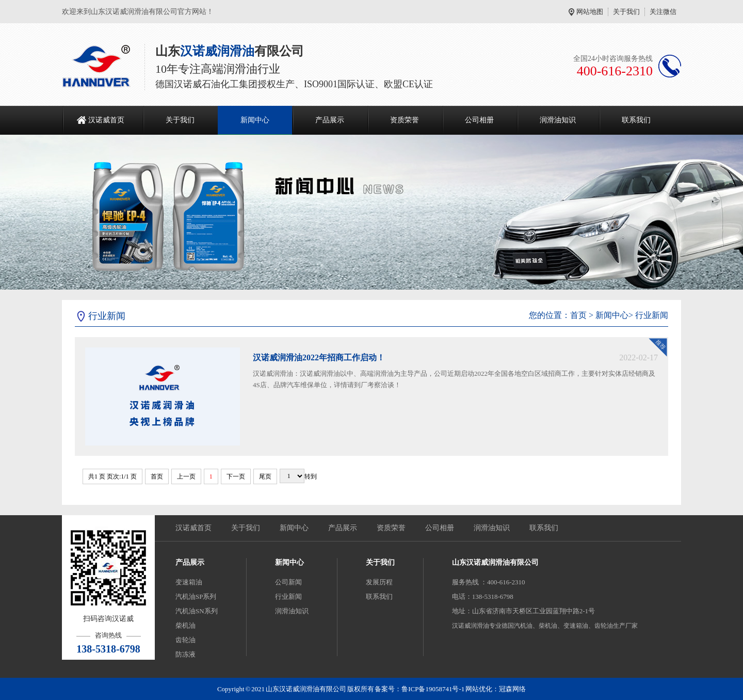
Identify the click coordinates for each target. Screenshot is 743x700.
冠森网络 (512, 689)
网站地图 (590, 12)
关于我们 (626, 12)
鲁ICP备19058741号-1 (433, 689)
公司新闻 (288, 582)
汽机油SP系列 (196, 596)
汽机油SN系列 (197, 611)
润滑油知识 (558, 120)
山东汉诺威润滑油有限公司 (495, 562)
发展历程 (379, 582)
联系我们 (636, 120)
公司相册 (479, 120)
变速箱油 (189, 582)
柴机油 (185, 625)
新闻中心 (255, 120)
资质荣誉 (405, 120)
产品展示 (330, 120)
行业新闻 (652, 315)
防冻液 (185, 654)
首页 (578, 315)
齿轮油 (185, 640)
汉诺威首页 (106, 120)
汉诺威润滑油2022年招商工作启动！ (319, 357)
